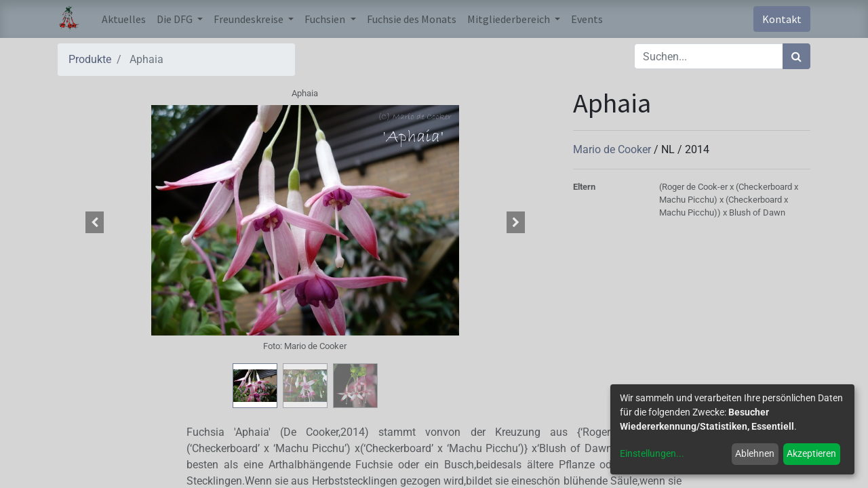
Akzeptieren (811, 453)
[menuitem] (124, 19)
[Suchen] (796, 56)
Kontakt (782, 19)
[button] (95, 222)
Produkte (90, 59)
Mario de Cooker (613, 149)
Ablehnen (755, 453)
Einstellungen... (652, 453)
